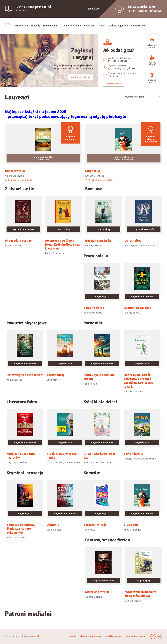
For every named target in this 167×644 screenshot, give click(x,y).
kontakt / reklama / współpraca (86, 636)
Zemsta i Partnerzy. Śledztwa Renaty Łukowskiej (21, 529)
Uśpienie (53, 525)
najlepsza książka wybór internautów (124, 158)
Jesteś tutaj (55, 375)
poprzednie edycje (136, 636)
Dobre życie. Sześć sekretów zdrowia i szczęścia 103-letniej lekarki (139, 381)
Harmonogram (51, 26)
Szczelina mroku (97, 592)
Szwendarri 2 (133, 454)
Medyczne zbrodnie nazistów (21, 456)
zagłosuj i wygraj (152, 64)
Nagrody (36, 26)
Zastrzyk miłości (95, 525)
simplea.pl (33, 636)
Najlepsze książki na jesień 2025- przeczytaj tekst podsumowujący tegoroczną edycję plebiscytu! (66, 114)
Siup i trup (93, 171)
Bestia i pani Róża (98, 241)
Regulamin (90, 26)
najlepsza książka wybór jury (43, 158)
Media (102, 26)
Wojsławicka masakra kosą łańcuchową (141, 594)
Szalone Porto (94, 308)
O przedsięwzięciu (71, 26)
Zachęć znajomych (118, 26)
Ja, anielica (133, 241)
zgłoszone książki (152, 46)
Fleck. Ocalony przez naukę (62, 456)
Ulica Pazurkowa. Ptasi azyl (100, 456)
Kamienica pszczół (137, 308)
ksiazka (34, 8)
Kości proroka (15, 171)
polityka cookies (114, 636)
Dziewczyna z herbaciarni (25, 375)
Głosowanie (22, 26)
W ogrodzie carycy (18, 241)
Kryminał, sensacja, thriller (21, 180)
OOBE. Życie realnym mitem (99, 377)
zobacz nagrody (152, 81)
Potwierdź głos (139, 26)
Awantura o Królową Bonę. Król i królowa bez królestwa (62, 245)
